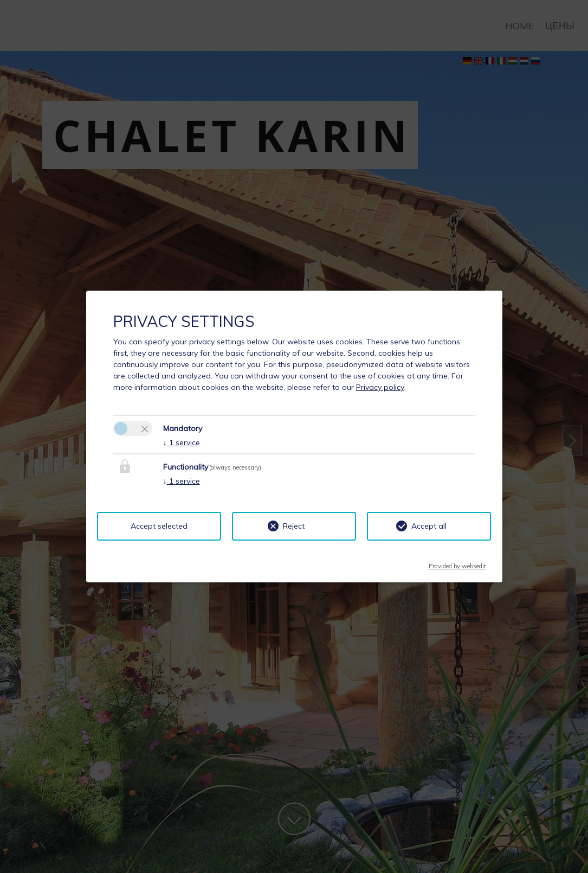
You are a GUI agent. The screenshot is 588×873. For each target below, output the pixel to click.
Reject (294, 526)
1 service (182, 442)
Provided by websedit (457, 563)
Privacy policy (380, 387)
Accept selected (159, 526)
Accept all (429, 526)
